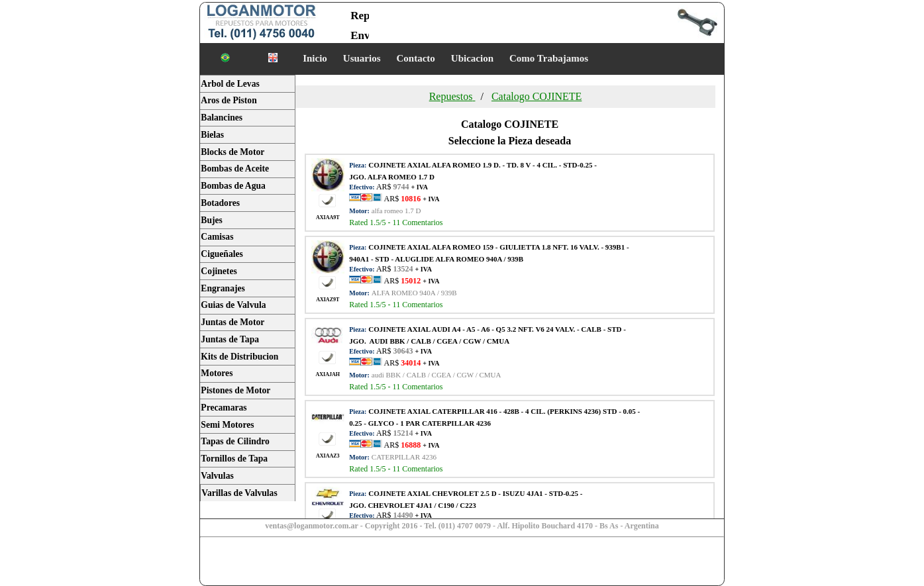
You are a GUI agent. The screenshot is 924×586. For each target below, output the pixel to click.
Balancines (222, 118)
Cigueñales (222, 254)
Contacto (416, 58)
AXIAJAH (328, 375)
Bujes (211, 220)
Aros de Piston (229, 100)
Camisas (217, 237)
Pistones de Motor (235, 390)
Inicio (315, 58)
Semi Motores (227, 425)
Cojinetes (219, 271)
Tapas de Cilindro (235, 441)
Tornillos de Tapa (234, 459)
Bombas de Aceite (235, 169)
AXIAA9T (328, 218)
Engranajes (223, 288)
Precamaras (224, 408)
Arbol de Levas (230, 84)
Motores (217, 373)
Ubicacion (472, 58)
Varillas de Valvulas (239, 493)
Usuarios (362, 58)
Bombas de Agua (233, 186)
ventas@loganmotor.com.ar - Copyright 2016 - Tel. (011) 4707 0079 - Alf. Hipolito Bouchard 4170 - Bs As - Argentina (462, 526)
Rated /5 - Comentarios (396, 222)
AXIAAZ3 (328, 456)
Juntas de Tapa (230, 339)
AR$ (411, 199)
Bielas (212, 135)
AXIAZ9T (328, 300)
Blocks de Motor (232, 152)
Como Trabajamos (549, 58)
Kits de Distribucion (239, 357)
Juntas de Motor (232, 322)
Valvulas (217, 476)
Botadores (220, 203)
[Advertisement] (305, 563)
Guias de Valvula (233, 305)
